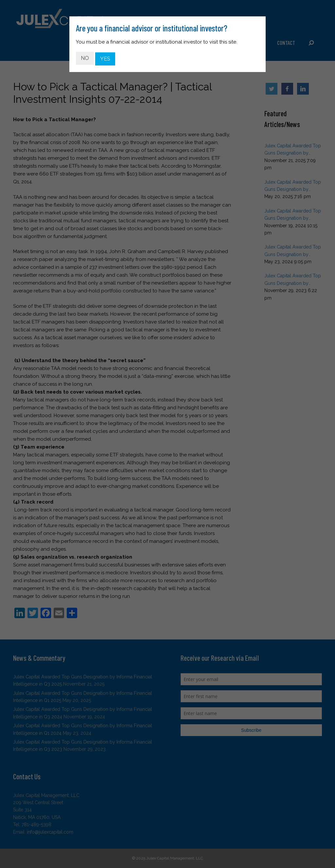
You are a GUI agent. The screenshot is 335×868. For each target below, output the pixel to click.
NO (85, 57)
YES (105, 57)
